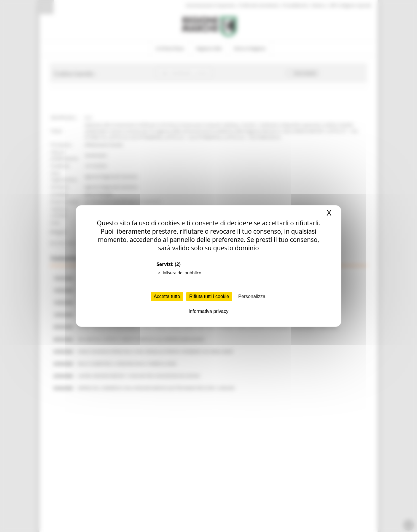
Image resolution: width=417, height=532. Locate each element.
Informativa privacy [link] (208, 311)
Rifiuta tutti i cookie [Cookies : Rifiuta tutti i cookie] (209, 296)
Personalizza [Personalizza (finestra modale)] (252, 296)
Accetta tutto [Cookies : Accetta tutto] (167, 296)
